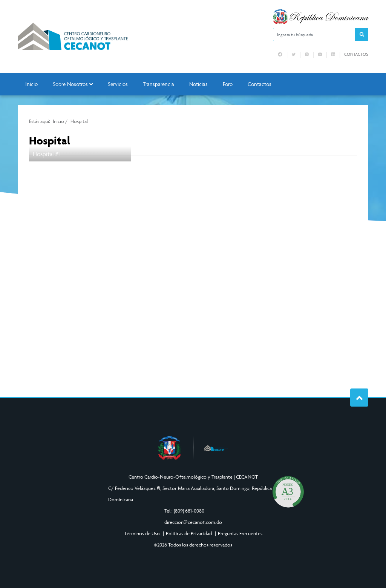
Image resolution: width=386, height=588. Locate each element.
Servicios (118, 84)
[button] (362, 35)
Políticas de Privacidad (189, 533)
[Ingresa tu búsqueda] (314, 35)
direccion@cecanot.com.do (193, 522)
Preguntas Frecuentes (240, 533)
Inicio (31, 84)
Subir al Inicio (359, 398)
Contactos (356, 54)
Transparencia (159, 84)
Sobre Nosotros (73, 84)
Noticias (198, 84)
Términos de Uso (142, 533)
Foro (228, 84)
